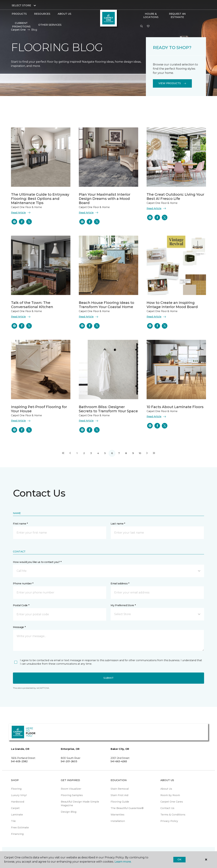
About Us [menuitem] (166, 789)
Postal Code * (21, 605)
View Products (172, 83)
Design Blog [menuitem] (69, 812)
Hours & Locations (151, 16)
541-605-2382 (19, 761)
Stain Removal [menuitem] (120, 789)
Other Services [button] (50, 25)
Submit (108, 678)
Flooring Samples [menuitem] (72, 795)
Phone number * (23, 583)
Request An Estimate (177, 16)
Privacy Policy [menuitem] (169, 821)
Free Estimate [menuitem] (20, 828)
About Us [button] (64, 14)
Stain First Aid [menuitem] (119, 795)
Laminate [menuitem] (17, 815)
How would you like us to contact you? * (37, 562)
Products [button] (19, 14)
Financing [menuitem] (17, 834)
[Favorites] (148, 26)
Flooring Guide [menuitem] (120, 802)
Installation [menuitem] (118, 821)
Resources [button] (42, 14)
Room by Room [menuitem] (170, 795)
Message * (19, 627)
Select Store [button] (21, 5)
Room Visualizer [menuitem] (71, 789)
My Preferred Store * (123, 605)
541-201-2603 (69, 761)
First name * (20, 524)
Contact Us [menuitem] (167, 808)
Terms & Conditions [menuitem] (173, 815)
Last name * (118, 524)
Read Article (21, 213)
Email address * (120, 583)
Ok (179, 859)
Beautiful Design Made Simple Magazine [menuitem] (80, 804)
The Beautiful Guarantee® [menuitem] (127, 808)
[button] (142, 26)
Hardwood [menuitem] (18, 802)
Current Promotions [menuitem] (21, 25)
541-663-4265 (119, 761)
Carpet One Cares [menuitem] (172, 802)
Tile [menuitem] (13, 821)
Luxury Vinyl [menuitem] (19, 795)
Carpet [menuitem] (15, 808)
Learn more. (123, 862)
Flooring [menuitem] (16, 789)
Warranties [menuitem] (117, 815)
